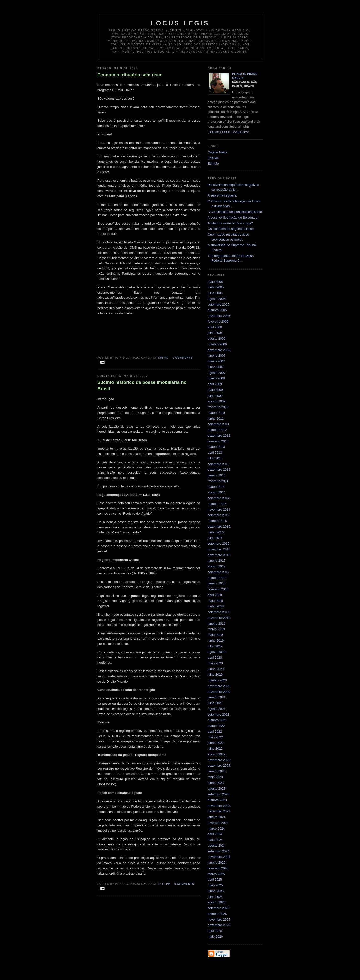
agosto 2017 (217, 566)
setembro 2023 (218, 794)
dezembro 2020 (219, 692)
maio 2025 (215, 885)
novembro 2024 (219, 857)
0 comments (183, 358)
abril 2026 (215, 931)
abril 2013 (215, 452)
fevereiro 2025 (218, 868)
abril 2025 (215, 879)
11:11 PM (164, 884)
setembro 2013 (218, 464)
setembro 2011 (218, 424)
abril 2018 (215, 595)
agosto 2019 (217, 652)
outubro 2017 (217, 578)
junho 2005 (216, 287)
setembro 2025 (218, 908)
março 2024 (216, 828)
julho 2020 (215, 674)
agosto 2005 (217, 299)
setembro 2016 (218, 544)
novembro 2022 (219, 760)
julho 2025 (215, 897)
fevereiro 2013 (218, 441)
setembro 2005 (218, 305)
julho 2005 (215, 293)
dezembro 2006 (219, 350)
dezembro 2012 (219, 435)
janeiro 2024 (217, 817)
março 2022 (216, 726)
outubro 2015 (217, 521)
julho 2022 (215, 749)
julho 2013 (215, 458)
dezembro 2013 (219, 469)
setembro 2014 (218, 498)
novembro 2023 (219, 806)
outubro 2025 (217, 914)
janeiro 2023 (217, 771)
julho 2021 (215, 703)
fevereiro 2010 (218, 407)
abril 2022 (215, 732)
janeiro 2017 (217, 561)
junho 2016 (216, 532)
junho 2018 (216, 606)
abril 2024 (215, 834)
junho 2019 (216, 640)
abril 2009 (215, 384)
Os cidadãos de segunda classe (231, 229)
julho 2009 (215, 396)
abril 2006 (215, 327)
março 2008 (216, 378)
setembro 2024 (218, 851)
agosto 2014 (217, 492)
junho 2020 (216, 669)
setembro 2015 (218, 515)
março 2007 (216, 361)
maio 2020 (215, 663)
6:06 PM (163, 358)
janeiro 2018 (217, 583)
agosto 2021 (217, 709)
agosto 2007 (217, 373)
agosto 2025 (217, 902)
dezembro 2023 (219, 811)
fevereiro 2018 (218, 589)
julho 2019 (215, 646)
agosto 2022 (217, 754)
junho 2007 (216, 367)
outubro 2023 (217, 800)
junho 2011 (216, 418)
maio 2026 (215, 937)
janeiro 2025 (217, 862)
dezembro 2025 (219, 925)
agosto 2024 (217, 845)
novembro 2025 (219, 920)
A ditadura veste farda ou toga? (230, 223)
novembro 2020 (219, 686)
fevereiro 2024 (218, 823)
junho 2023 (216, 783)
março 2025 (216, 874)
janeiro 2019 (217, 623)
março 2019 (216, 629)
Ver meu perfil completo (229, 133)
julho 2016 (215, 538)
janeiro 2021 (217, 697)
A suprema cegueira (222, 195)
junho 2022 (216, 743)
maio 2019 (215, 635)
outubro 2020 (217, 680)
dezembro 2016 (219, 555)
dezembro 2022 (219, 766)
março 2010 (216, 413)
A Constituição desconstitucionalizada (235, 212)
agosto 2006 (217, 339)
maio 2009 (215, 390)
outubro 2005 (217, 310)
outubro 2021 (217, 720)
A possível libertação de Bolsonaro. (233, 217)
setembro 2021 (218, 715)
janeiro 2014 (217, 475)
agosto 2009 (217, 401)
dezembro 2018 (219, 618)
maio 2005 (215, 282)
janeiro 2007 (217, 356)
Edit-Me (213, 158)
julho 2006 (215, 333)
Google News (217, 152)
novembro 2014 (219, 510)
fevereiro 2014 (218, 481)
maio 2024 (215, 840)
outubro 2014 (217, 504)
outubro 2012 (217, 430)
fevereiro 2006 (218, 322)
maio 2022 (215, 737)
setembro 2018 (218, 612)
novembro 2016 (219, 549)
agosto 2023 (217, 788)
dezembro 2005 (219, 316)
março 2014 (216, 487)
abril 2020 (215, 657)
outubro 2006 (217, 344)
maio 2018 (215, 601)
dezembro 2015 (219, 527)
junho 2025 (216, 891)
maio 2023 (215, 777)
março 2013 (216, 447)
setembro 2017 (218, 572)
